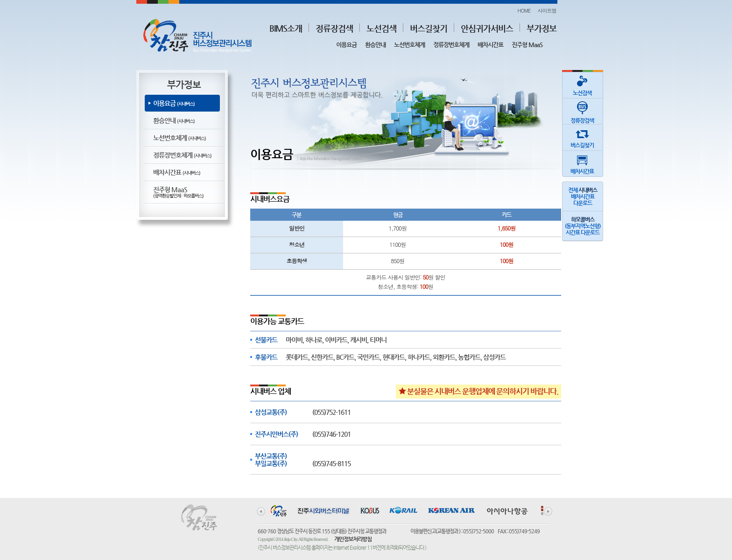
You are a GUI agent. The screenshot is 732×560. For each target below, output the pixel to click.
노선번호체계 (409, 45)
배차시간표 (490, 45)
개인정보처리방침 (353, 539)
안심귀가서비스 (487, 28)
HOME (524, 10)
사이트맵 (547, 10)
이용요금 (346, 45)
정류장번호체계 (451, 45)
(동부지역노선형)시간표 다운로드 (583, 226)
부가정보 (542, 28)
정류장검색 (334, 28)
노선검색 (381, 28)
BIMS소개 (286, 28)
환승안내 (375, 45)
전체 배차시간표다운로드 (583, 196)
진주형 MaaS (527, 45)
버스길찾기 (429, 28)
